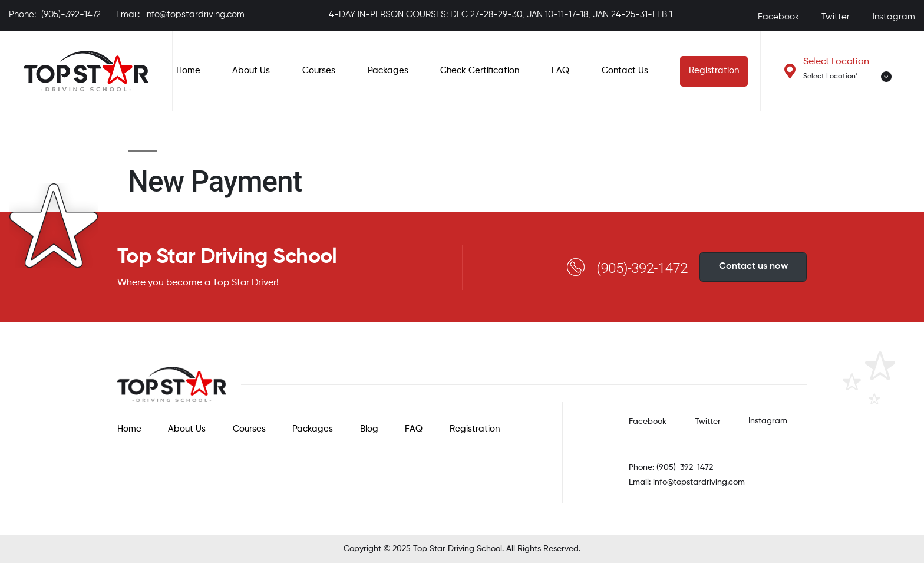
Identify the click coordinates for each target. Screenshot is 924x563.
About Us (251, 70)
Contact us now (753, 266)
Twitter (836, 17)
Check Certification (480, 70)
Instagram (894, 17)
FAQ (560, 70)
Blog (369, 429)
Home (188, 70)
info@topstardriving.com (195, 14)
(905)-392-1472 (71, 14)
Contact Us (625, 70)
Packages (388, 70)
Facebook (778, 17)
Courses (319, 70)
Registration (714, 70)
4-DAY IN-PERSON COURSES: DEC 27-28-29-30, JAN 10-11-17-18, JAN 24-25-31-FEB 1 (501, 14)
